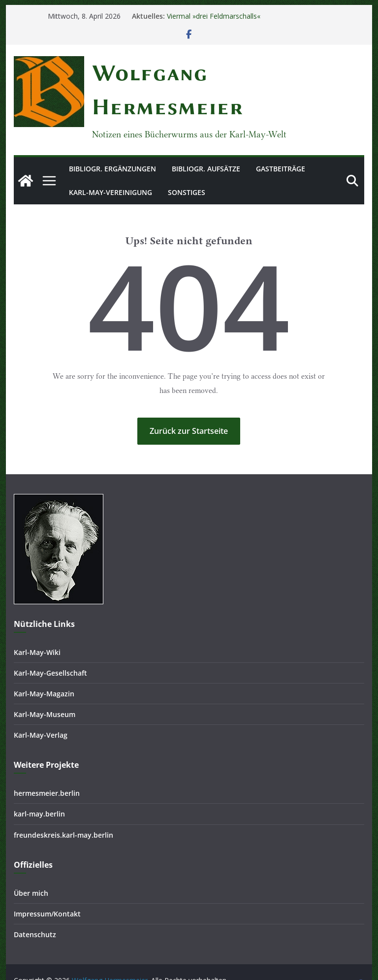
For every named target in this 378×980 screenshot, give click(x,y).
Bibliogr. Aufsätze (206, 135)
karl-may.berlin (39, 790)
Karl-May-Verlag (41, 711)
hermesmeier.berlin (47, 769)
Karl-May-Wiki (37, 628)
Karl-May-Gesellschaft (50, 649)
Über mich (31, 869)
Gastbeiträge (281, 135)
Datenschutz (35, 910)
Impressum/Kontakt (47, 890)
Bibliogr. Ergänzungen (112, 135)
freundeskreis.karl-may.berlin (63, 811)
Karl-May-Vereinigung (110, 158)
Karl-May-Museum (45, 691)
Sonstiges (187, 158)
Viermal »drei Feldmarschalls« (214, 16)
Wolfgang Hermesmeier (159, 73)
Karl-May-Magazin (44, 670)
